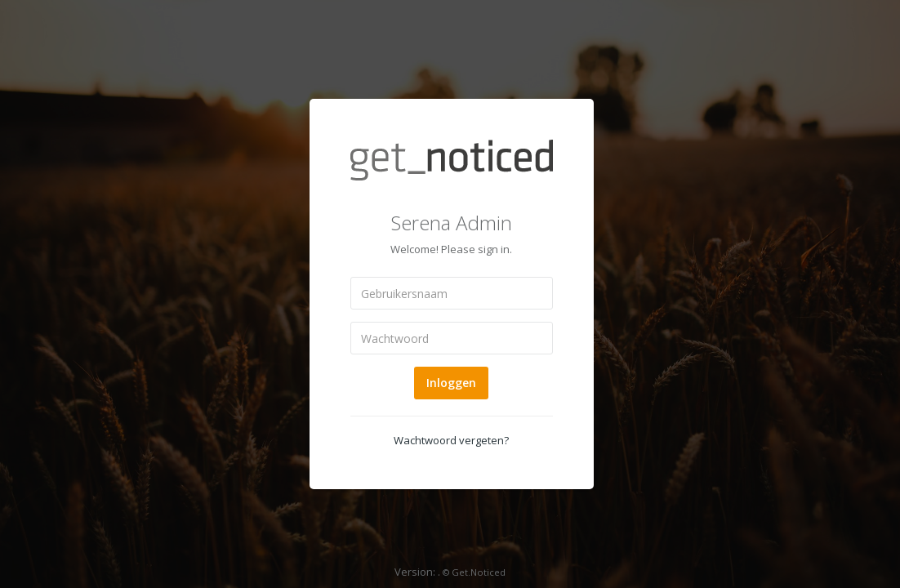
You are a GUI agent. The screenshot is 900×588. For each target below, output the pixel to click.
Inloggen (451, 383)
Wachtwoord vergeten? (451, 440)
